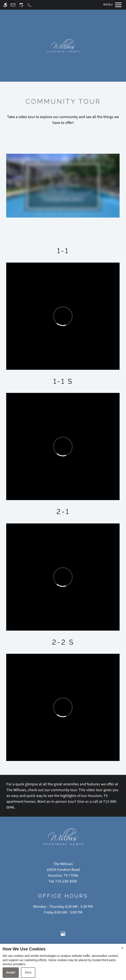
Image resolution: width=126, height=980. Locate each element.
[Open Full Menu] (111, 5)
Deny (28, 972)
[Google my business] (63, 933)
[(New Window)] (63, 873)
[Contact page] (13, 5)
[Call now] (29, 5)
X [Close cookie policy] (122, 948)
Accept (11, 972)
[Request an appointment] (21, 5)
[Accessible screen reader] (5, 5)
